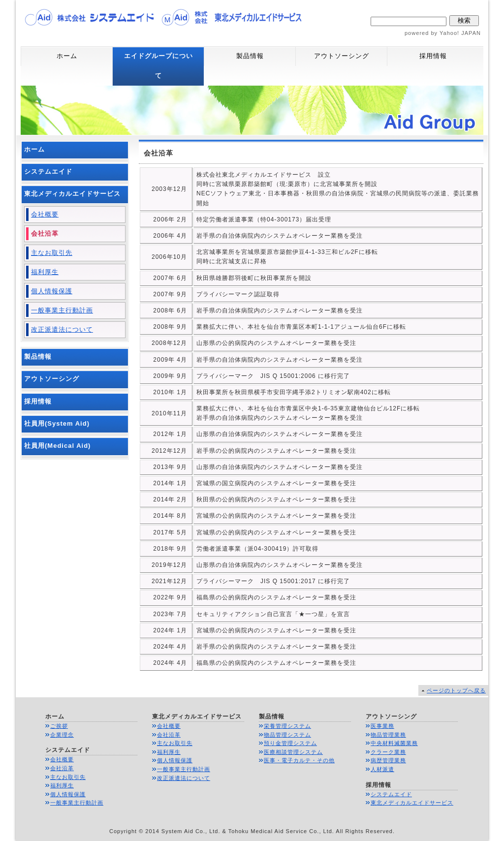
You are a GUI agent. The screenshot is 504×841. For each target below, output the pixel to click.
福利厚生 (45, 272)
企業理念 (62, 735)
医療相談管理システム (293, 752)
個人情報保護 (52, 291)
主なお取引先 (52, 253)
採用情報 (433, 56)
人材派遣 (382, 769)
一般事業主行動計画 (62, 310)
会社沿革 (45, 234)
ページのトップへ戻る (456, 690)
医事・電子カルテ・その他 (299, 760)
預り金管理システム (290, 743)
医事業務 (382, 726)
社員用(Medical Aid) (57, 446)
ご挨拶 (59, 726)
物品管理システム (287, 735)
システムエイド (48, 171)
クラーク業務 (388, 752)
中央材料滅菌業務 (394, 743)
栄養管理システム (287, 726)
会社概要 (45, 214)
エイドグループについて (158, 66)
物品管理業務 (388, 735)
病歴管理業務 (388, 760)
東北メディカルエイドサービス (72, 194)
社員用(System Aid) (57, 423)
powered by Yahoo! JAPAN (443, 33)
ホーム (67, 56)
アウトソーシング (342, 56)
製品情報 (250, 56)
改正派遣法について (62, 329)
